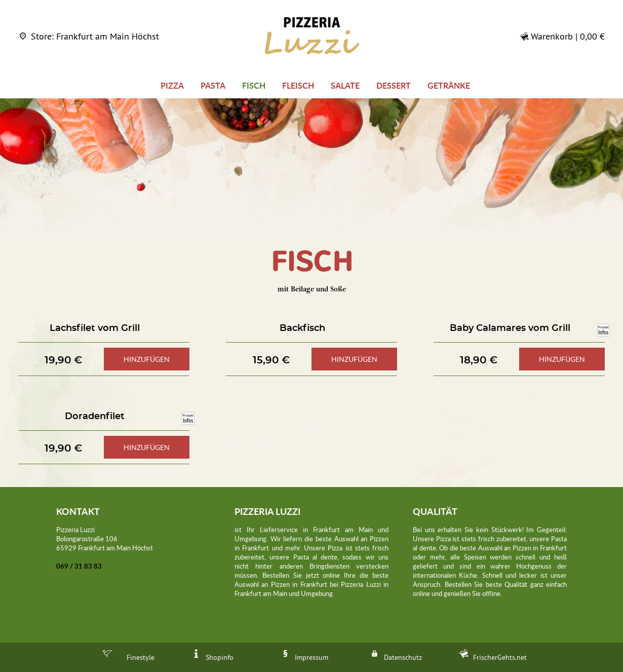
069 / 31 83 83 (79, 566)
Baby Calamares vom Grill (510, 328)
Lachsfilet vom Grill (95, 328)
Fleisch (298, 85)
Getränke (449, 85)
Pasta (213, 85)
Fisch (254, 85)
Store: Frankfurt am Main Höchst (89, 36)
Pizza (172, 85)
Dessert (394, 85)
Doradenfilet (95, 417)
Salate (345, 85)
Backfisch (302, 328)
